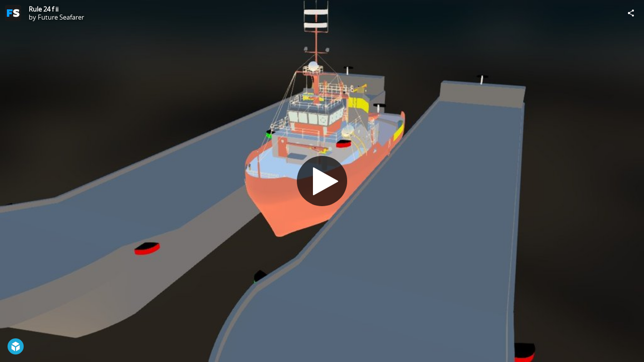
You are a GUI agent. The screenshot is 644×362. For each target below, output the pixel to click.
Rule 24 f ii (44, 9)
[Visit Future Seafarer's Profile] (13, 13)
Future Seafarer (61, 17)
